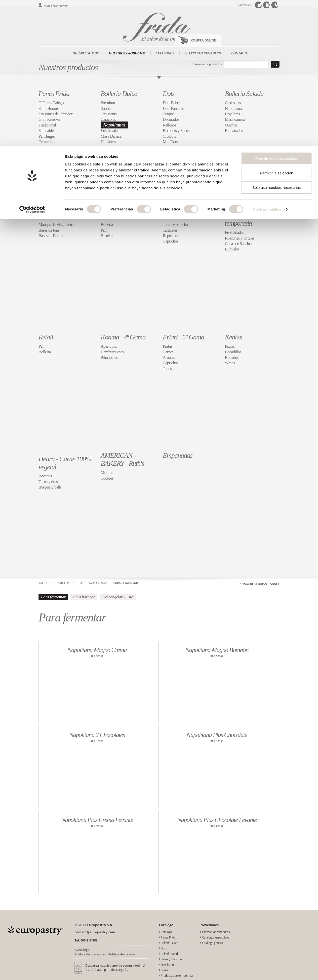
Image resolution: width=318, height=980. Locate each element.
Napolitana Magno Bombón (217, 650)
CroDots (169, 136)
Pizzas (230, 346)
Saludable (46, 131)
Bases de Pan (49, 230)
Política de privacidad (90, 954)
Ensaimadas (110, 131)
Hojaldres (108, 142)
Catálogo (166, 932)
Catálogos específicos (216, 937)
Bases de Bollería (52, 236)
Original (169, 114)
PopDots (169, 147)
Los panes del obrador (55, 114)
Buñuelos (232, 249)
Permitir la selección (277, 27)
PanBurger (47, 136)
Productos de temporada (241, 219)
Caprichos (171, 241)
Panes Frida (54, 94)
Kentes (233, 337)
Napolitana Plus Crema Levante (97, 820)
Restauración (49, 164)
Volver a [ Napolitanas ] (261, 584)
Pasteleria (108, 236)
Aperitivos (109, 346)
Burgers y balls (50, 487)
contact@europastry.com (95, 932)
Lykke (170, 215)
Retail (46, 337)
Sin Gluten (114, 215)
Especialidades (50, 158)
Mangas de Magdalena (56, 225)
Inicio (43, 583)
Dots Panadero (174, 108)
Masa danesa (235, 119)
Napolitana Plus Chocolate (217, 735)
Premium (108, 103)
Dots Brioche (173, 103)
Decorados (171, 119)
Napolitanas (114, 125)
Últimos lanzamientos (216, 932)
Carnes (168, 352)
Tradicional (47, 125)
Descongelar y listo (118, 597)
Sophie (106, 108)
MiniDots (170, 142)
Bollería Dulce (119, 94)
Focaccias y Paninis (54, 147)
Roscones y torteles (240, 238)
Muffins (107, 472)
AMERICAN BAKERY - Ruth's (122, 459)
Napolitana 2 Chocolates (97, 735)
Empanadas (234, 131)
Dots (169, 94)
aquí (100, 970)
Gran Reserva (49, 119)
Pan (103, 230)
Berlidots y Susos (176, 131)
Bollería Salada (244, 94)
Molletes (45, 170)
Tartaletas (170, 230)
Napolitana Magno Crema (97, 650)
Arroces (169, 357)
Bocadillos (233, 352)
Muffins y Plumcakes (117, 153)
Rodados (232, 357)
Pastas (167, 346)
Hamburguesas (112, 352)
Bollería (107, 225)
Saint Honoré (49, 108)
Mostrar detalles (267, 63)
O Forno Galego (51, 103)
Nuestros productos (68, 583)
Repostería (171, 236)
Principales (109, 357)
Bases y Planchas (60, 215)
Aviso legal (82, 950)
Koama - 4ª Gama (123, 337)
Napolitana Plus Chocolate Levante (217, 820)
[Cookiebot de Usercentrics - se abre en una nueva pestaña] (32, 63)
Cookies (107, 158)
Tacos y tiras (48, 482)
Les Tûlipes (110, 147)
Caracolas (108, 119)
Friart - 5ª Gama (183, 337)
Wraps (230, 363)
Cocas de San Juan (239, 244)
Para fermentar (125, 583)
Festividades (234, 232)
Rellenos (169, 125)
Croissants (109, 114)
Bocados (45, 476)
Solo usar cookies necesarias (276, 41)
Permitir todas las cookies (277, 12)
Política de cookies (122, 954)
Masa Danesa (111, 136)
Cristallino (46, 142)
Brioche (107, 170)
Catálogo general (213, 943)
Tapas (167, 369)
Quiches (231, 125)
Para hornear (84, 597)
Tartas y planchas (176, 225)
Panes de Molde (51, 153)
